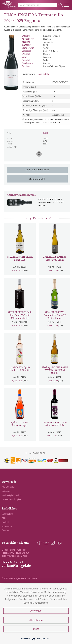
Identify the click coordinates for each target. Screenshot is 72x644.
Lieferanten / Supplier (11, 499)
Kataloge (6, 491)
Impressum (7, 526)
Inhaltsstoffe (44, 74)
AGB (4, 518)
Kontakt (5, 522)
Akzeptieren (36, 620)
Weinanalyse (29, 74)
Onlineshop (37, 179)
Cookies (5, 530)
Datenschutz (7, 514)
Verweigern (36, 611)
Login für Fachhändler (37, 170)
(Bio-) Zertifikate (9, 487)
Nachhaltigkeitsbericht (12, 495)
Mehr (36, 629)
